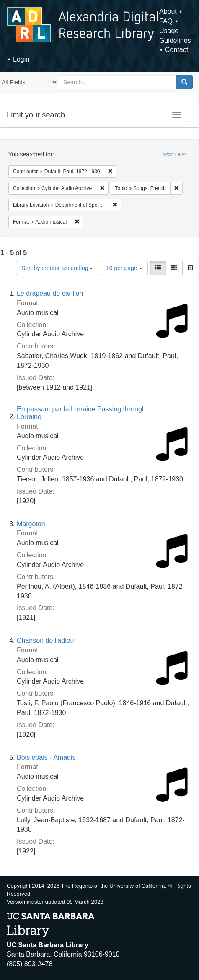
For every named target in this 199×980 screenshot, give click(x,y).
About (168, 12)
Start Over (174, 155)
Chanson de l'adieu (45, 641)
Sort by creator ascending (57, 268)
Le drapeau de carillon (50, 293)
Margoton (31, 524)
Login (21, 59)
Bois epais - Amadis (46, 758)
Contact (177, 50)
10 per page (124, 268)
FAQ (166, 21)
